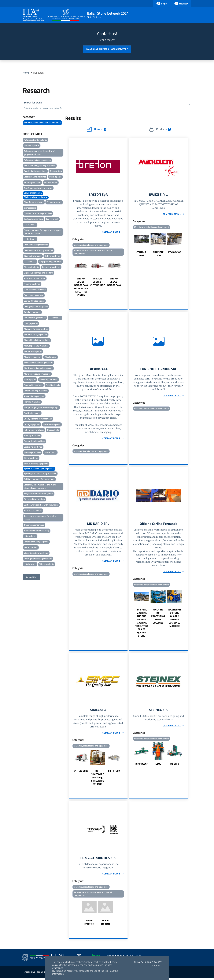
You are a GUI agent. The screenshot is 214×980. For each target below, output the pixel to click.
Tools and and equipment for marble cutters (40, 518)
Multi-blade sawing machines (37, 374)
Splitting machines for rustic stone (39, 479)
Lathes (55, 318)
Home (26, 73)
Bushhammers (51, 183)
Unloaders (30, 536)
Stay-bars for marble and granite (39, 494)
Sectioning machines (33, 447)
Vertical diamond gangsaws (36, 542)
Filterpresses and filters (35, 279)
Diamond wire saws (33, 256)
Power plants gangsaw (34, 397)
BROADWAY (142, 765)
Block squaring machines (35, 177)
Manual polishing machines (36, 346)
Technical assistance (33, 511)
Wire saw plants (47, 564)
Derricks (30, 239)
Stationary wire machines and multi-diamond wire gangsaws (40, 487)
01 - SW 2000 (81, 772)
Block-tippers (55, 177)
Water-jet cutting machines (36, 553)
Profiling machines (32, 402)
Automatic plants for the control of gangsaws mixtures (39, 153)
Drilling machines (52, 256)
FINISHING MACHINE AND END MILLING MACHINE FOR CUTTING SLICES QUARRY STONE (141, 624)
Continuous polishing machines (38, 214)
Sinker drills (50, 453)
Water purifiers (31, 548)
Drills (30, 262)
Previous (70, 278)
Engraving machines (51, 267)
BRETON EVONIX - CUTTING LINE (98, 283)
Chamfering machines (34, 202)
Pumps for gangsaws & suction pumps (41, 408)
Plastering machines (48, 380)
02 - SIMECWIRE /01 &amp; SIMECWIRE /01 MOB (98, 779)
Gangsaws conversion (34, 295)
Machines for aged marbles (36, 329)
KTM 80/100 (175, 253)
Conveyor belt (52, 219)
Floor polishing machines (35, 290)
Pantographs (30, 380)
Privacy (139, 962)
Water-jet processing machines (38, 559)
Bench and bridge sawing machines (40, 166)
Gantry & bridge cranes (34, 301)
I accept (157, 966)
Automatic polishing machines (37, 160)
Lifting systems (31, 324)
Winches (30, 564)
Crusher (30, 225)
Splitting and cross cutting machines (40, 474)
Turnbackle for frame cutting (37, 531)
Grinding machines (32, 312)
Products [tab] (160, 129)
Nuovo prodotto (89, 924)
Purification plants (32, 413)
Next (126, 278)
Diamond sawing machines (36, 245)
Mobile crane (51, 357)
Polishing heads (53, 385)
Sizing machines (31, 458)
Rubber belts (53, 430)
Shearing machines (32, 453)
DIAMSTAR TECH (158, 254)
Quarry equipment (32, 425)
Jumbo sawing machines (35, 318)
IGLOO (158, 765)
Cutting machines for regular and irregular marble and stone (43, 232)
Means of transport (33, 357)
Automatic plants (32, 146)
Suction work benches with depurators (41, 505)
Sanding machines (32, 436)
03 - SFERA (114, 772)
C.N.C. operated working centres (38, 188)
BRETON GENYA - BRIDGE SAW (114, 283)
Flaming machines (32, 284)
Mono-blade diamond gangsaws (38, 363)
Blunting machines (32, 183)
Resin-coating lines (52, 425)
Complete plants (54, 202)
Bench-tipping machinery (35, 171)
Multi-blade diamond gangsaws (38, 368)
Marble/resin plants (33, 352)
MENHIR (174, 765)
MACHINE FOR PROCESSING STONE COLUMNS (158, 618)
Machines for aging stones (36, 335)
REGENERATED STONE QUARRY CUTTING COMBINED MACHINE (174, 619)
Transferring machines (34, 525)
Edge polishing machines (50, 262)
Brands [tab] (97, 129)
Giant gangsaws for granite (36, 307)
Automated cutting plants (35, 140)
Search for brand (34, 103)
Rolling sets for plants (34, 430)
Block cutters (56, 171)
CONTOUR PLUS (141, 254)
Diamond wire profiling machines (39, 251)
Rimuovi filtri (31, 578)
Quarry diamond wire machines (38, 419)
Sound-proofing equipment (36, 464)
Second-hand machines (34, 441)
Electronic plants (31, 267)
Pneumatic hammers (33, 385)
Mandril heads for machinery (37, 340)
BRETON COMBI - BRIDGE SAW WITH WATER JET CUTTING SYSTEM (81, 288)
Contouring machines (33, 219)
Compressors (30, 208)
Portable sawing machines (36, 391)
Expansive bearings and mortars (38, 273)
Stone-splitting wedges (34, 500)
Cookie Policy (153, 962)
